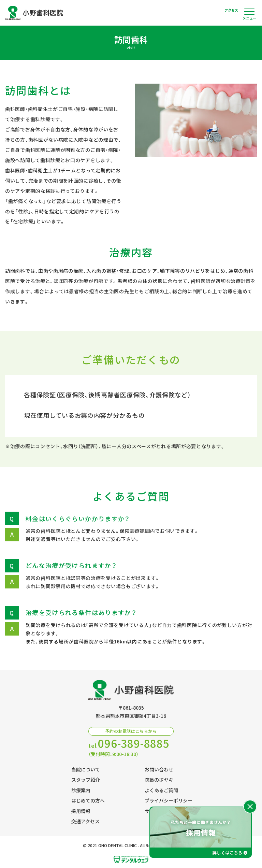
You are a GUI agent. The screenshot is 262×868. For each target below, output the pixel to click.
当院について (86, 769)
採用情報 (81, 811)
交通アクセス (85, 821)
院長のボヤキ (159, 780)
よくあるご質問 (161, 790)
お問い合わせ (159, 769)
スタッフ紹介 (86, 780)
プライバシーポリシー (169, 800)
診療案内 (81, 790)
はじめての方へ (88, 800)
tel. (129, 744)
